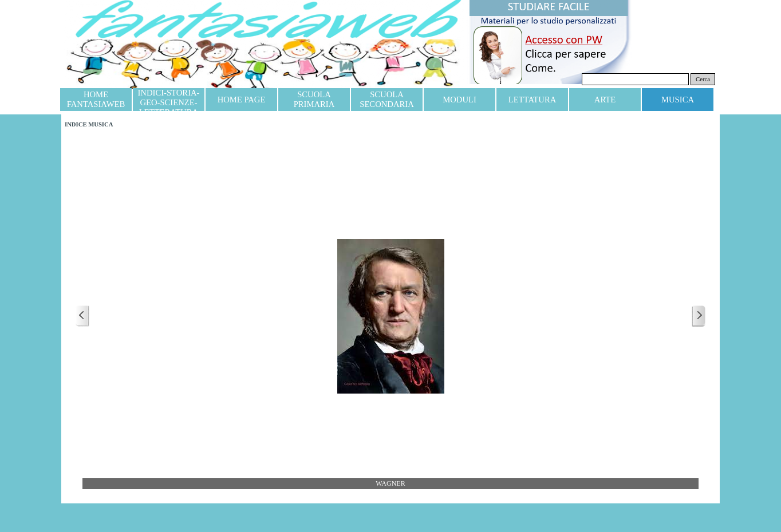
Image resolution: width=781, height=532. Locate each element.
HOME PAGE (242, 100)
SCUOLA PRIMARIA (314, 99)
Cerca (703, 79)
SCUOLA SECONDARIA (386, 99)
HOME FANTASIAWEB (96, 99)
